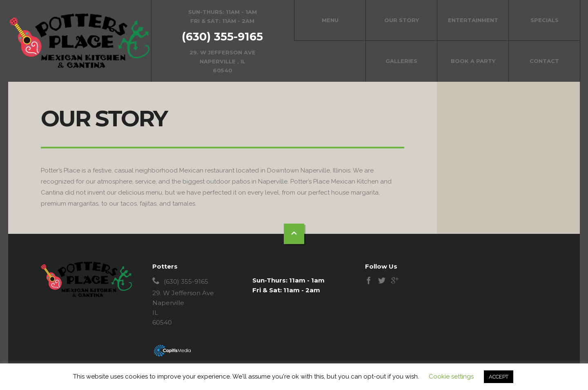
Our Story (402, 20)
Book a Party (473, 61)
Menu (330, 20)
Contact (544, 61)
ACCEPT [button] (499, 377)
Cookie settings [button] (451, 377)
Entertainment (473, 20)
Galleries (401, 61)
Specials (545, 20)
